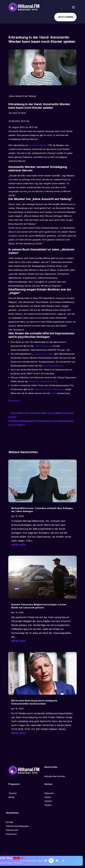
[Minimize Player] (64, 861)
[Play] (52, 860)
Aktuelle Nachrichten (55, 776)
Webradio (49, 793)
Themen (13, 793)
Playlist (48, 805)
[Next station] (46, 861)
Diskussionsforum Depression (49, 389)
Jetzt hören (65, 17)
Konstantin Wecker (38, 145)
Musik (11, 797)
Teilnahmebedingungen (17, 826)
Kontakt (9, 822)
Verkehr (48, 801)
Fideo (54, 393)
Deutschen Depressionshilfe (43, 381)
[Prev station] (58, 861)
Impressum (11, 834)
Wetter (48, 797)
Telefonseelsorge (43, 346)
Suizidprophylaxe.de (53, 366)
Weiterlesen (14, 401)
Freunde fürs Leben (43, 354)
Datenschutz (12, 830)
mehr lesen (18, 545)
